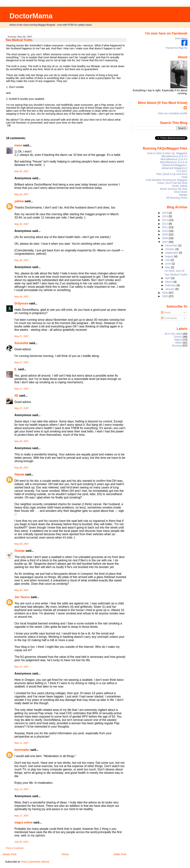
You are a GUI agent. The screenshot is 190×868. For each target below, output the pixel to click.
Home (65, 854)
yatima (19, 201)
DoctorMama (31, 16)
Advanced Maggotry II (174, 168)
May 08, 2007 (22, 441)
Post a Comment (15, 848)
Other (178, 343)
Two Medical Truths (19, 40)
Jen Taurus (22, 597)
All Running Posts (177, 198)
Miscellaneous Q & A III (174, 162)
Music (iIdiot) (180, 186)
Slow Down (181, 192)
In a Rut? (182, 171)
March (169, 282)
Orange (20, 551)
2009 (165, 234)
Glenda (19, 474)
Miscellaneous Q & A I (174, 156)
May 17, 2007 (22, 816)
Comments (169, 318)
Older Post (120, 854)
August (170, 256)
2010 (165, 231)
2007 (165, 242)
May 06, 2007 (22, 171)
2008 (165, 238)
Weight (183, 195)
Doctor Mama (181, 38)
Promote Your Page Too (177, 48)
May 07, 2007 (22, 336)
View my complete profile (173, 113)
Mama (178, 340)
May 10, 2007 (22, 667)
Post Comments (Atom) (35, 862)
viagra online (24, 822)
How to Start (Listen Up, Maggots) (167, 153)
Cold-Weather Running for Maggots (166, 180)
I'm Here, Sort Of (175, 271)
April (168, 278)
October (170, 249)
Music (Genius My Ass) (174, 189)
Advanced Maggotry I (175, 165)
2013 (165, 220)
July (168, 260)
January (170, 289)
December (172, 245)
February (171, 285)
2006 (165, 293)
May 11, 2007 (22, 743)
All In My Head (173, 334)
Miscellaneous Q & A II (174, 159)
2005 (165, 296)
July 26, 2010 (21, 842)
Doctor (178, 337)
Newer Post (9, 854)
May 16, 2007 (22, 789)
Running (177, 346)
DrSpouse (21, 303)
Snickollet (21, 343)
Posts (166, 313)
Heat (184, 177)
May (168, 267)
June (168, 264)
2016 (165, 213)
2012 (165, 224)
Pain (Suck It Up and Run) (172, 174)
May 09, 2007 (22, 544)
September (172, 253)
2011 (165, 227)
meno (18, 145)
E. (16, 369)
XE (16, 396)
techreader (22, 750)
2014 (165, 216)
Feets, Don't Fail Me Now (172, 183)
